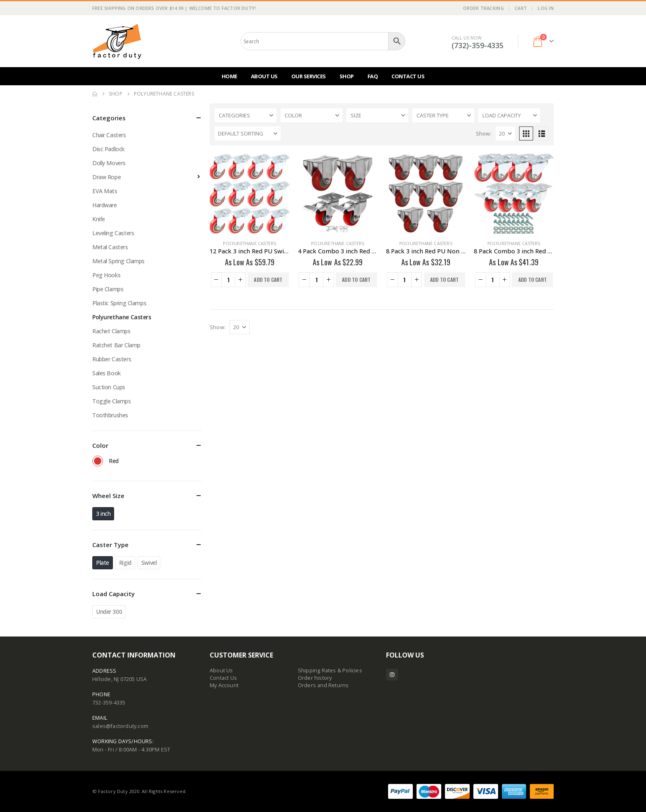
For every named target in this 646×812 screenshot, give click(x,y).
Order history (315, 678)
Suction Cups (109, 387)
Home (229, 76)
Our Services (309, 76)
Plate (103, 563)
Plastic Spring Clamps (119, 303)
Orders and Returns (323, 685)
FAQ (373, 76)
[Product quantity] (228, 280)
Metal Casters (110, 247)
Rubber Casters (112, 359)
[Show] (505, 133)
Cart (521, 8)
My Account (224, 685)
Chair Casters (109, 135)
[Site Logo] (117, 41)
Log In (546, 8)
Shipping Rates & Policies (330, 670)
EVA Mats (105, 191)
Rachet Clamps (111, 331)
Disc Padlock (108, 149)
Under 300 (109, 612)
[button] (526, 133)
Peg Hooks (106, 275)
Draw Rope (106, 177)
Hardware (105, 205)
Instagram (392, 675)
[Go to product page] (250, 194)
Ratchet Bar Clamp (116, 345)
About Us (264, 76)
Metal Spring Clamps (118, 261)
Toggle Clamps (112, 401)
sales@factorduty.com (120, 726)
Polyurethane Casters (249, 243)
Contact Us (408, 76)
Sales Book (106, 373)
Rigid (125, 563)
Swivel (149, 563)
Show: (484, 133)
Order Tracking (483, 8)
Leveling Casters (113, 233)
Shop (347, 76)
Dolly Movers (109, 163)
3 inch (103, 514)
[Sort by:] (248, 133)
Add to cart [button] (268, 280)
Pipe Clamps (108, 289)
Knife (99, 219)
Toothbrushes (110, 415)
